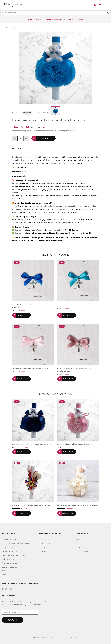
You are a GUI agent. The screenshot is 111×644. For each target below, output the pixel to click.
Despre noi (43, 540)
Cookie (5, 575)
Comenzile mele (82, 551)
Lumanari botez (27, 28)
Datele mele (81, 547)
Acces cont (80, 540)
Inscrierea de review (10, 567)
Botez (17, 28)
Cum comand (7, 547)
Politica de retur (8, 559)
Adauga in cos (23, 315)
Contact (42, 547)
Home (9, 28)
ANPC (4, 571)
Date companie (45, 543)
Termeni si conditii (9, 540)
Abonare (13, 620)
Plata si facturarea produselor (13, 555)
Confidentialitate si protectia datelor (16, 543)
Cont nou (79, 543)
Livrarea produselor (9, 551)
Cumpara (44, 138)
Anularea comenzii (9, 563)
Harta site (43, 551)
